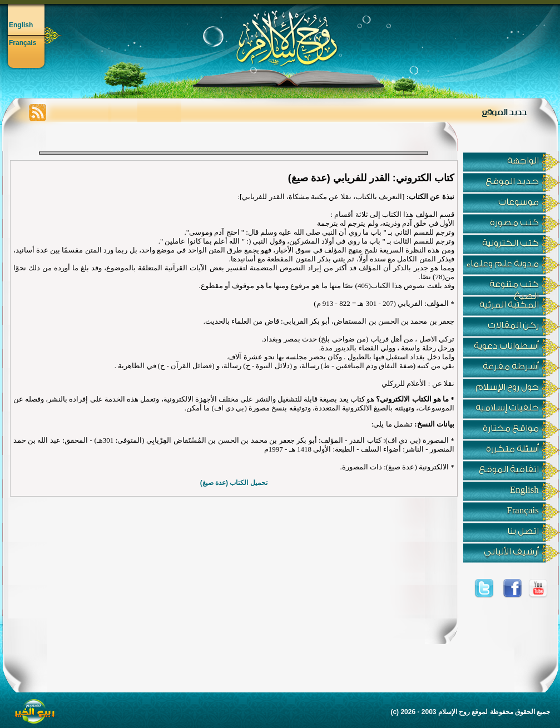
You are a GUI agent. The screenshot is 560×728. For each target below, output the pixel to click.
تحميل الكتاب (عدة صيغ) (234, 483)
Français (23, 43)
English (21, 25)
